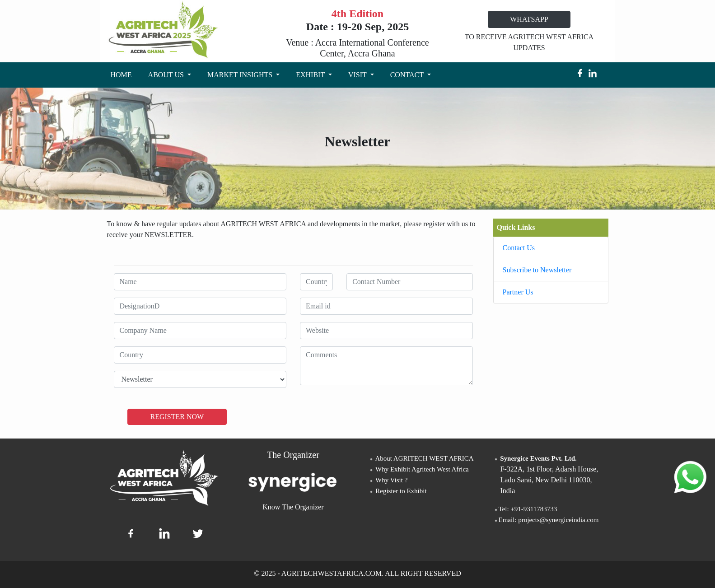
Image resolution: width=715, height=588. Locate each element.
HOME (123, 74)
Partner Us (518, 292)
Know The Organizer (293, 507)
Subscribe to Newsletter (537, 270)
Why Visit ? (388, 480)
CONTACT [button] (408, 75)
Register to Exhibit (398, 491)
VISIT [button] (358, 75)
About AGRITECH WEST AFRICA (421, 458)
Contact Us (519, 248)
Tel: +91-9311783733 (525, 509)
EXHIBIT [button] (311, 75)
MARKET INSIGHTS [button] (241, 75)
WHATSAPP (529, 19)
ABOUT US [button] (167, 75)
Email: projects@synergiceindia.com (546, 520)
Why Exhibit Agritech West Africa (419, 469)
